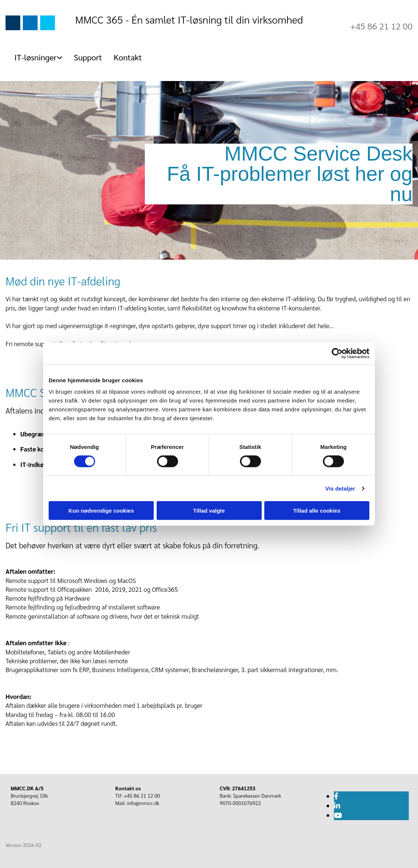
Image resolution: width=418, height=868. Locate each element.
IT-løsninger (36, 57)
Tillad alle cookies (317, 511)
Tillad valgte (209, 511)
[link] (35, 57)
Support (88, 57)
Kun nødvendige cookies (101, 511)
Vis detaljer (340, 488)
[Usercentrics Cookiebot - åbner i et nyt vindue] (337, 353)
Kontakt (128, 57)
